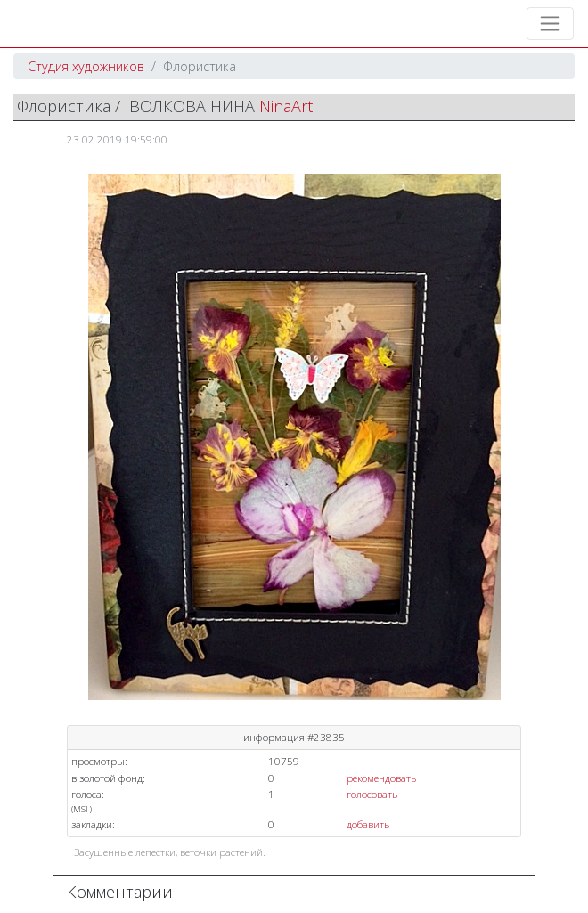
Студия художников (86, 66)
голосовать (372, 794)
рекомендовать (381, 778)
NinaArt (286, 106)
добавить (368, 824)
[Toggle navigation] (550, 24)
